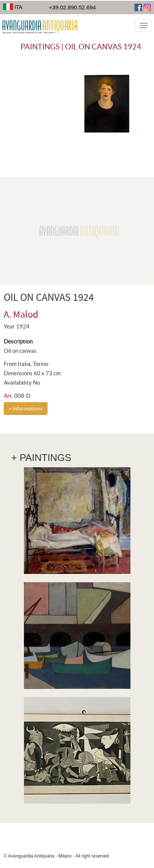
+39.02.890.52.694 (73, 7)
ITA (13, 7)
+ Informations (26, 409)
